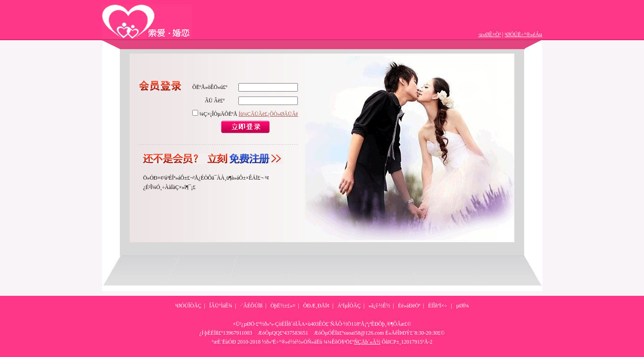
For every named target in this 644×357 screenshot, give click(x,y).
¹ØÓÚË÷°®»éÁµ (523, 34)
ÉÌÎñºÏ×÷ (437, 306)
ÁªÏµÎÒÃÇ (349, 306)
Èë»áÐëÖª (409, 306)
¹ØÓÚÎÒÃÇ (188, 306)
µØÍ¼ (463, 306)
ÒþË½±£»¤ (283, 306)
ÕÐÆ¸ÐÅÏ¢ (316, 306)
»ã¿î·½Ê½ (379, 306)
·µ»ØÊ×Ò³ (489, 34)
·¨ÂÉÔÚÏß (251, 306)
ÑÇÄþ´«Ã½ (367, 342)
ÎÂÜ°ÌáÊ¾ (221, 306)
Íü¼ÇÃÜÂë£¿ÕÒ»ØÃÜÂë (268, 114)
